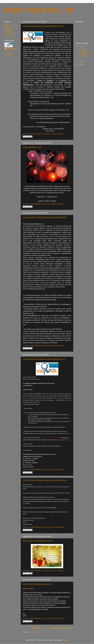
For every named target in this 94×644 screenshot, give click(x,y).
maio (81, 49)
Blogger (65, 640)
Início (6, 25)
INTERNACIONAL (10, 35)
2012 (80, 46)
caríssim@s (30, 588)
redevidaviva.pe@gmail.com (61, 440)
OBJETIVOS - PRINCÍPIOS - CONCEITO (9, 31)
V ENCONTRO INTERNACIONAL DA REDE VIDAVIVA (45, 218)
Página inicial (37, 628)
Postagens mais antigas (61, 628)
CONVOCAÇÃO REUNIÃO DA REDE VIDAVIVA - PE (44, 359)
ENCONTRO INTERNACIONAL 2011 (37, 584)
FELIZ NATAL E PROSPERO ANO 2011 (38, 541)
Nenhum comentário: (57, 134)
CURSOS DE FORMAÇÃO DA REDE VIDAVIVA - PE (44, 26)
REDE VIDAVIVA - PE (12, 50)
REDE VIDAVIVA (10, 27)
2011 (80, 62)
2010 (80, 64)
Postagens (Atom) (34, 632)
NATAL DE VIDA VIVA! (32, 147)
